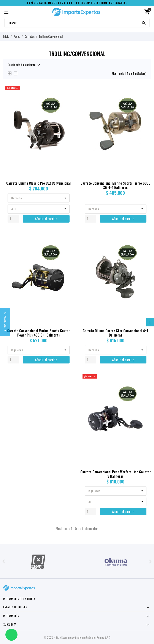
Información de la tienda (19, 599)
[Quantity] (13, 219)
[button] (5, 322)
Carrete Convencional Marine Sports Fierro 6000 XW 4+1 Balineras (116, 185)
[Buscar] (144, 23)
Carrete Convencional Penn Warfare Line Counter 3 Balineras (116, 474)
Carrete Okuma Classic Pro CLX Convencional (38, 183)
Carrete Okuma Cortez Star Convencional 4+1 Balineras (115, 333)
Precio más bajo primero (22, 65)
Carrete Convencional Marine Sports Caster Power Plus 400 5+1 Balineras (38, 333)
